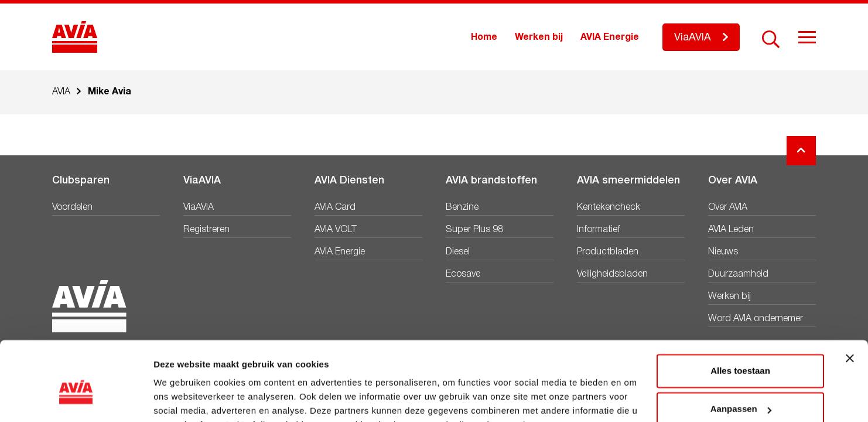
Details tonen (181, 399)
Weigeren (740, 389)
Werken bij (539, 38)
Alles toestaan (740, 313)
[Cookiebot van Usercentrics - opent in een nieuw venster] (76, 399)
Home (484, 38)
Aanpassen (741, 351)
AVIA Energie (610, 38)
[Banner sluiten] (850, 300)
